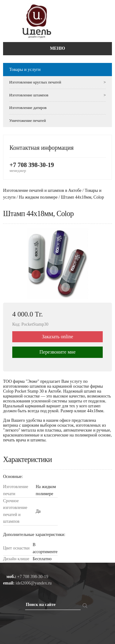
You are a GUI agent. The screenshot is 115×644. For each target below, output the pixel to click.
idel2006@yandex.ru (34, 583)
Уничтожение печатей (28, 120)
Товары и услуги (25, 69)
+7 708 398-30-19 (32, 165)
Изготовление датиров (28, 108)
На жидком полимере (38, 197)
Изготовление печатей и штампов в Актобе (42, 190)
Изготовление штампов (57, 95)
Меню (57, 48)
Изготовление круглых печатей (57, 82)
